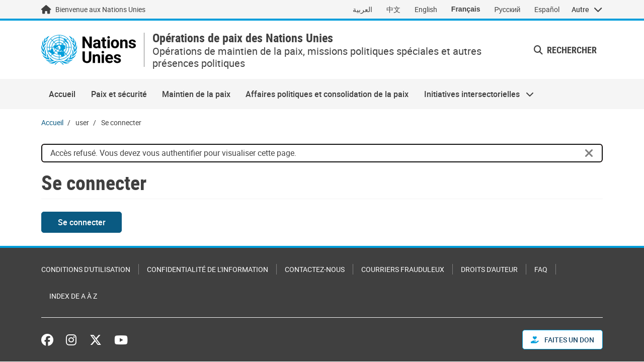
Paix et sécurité (119, 94)
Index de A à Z (73, 296)
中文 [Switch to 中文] (393, 9)
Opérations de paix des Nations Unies (243, 38)
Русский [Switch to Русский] (507, 9)
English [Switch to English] (426, 9)
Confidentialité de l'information (208, 269)
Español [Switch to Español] (547, 9)
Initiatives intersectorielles (475, 94)
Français (466, 9)
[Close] (589, 153)
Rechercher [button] (565, 50)
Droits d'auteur (489, 269)
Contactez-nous (315, 269)
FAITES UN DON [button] (562, 340)
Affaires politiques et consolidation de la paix (327, 94)
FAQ (541, 269)
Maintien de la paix (196, 94)
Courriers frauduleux (403, 269)
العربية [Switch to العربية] (363, 9)
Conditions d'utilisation (86, 269)
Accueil (62, 94)
